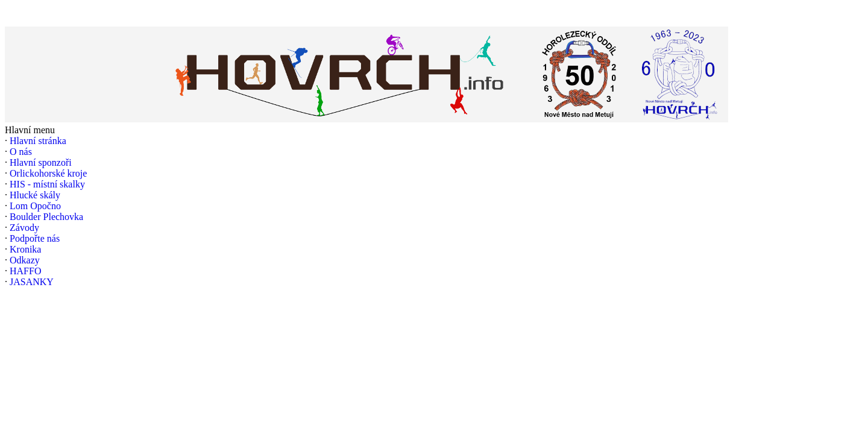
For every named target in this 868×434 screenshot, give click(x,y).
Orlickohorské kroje (48, 173)
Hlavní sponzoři (41, 162)
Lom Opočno (35, 206)
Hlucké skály (35, 195)
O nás (21, 152)
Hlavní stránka (38, 141)
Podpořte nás (35, 238)
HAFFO (25, 271)
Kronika (25, 249)
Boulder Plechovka (46, 217)
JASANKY (32, 282)
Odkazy (25, 260)
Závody (24, 228)
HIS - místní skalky (47, 184)
